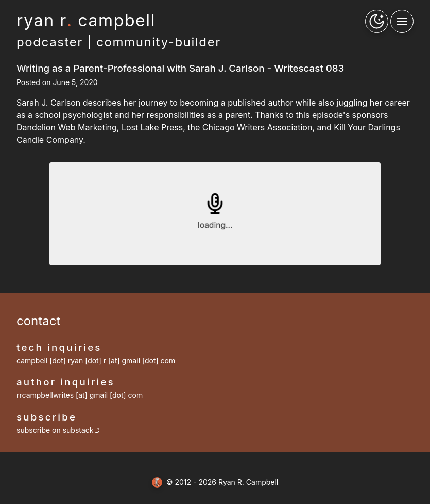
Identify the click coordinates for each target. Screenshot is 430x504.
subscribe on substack (58, 430)
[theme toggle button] (377, 21)
